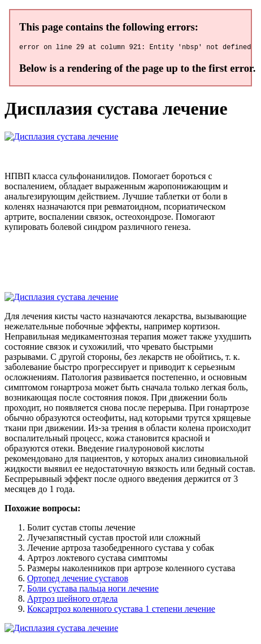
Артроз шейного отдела (72, 600)
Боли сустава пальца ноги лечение (93, 590)
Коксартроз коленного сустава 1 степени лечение (121, 610)
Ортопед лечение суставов (78, 580)
